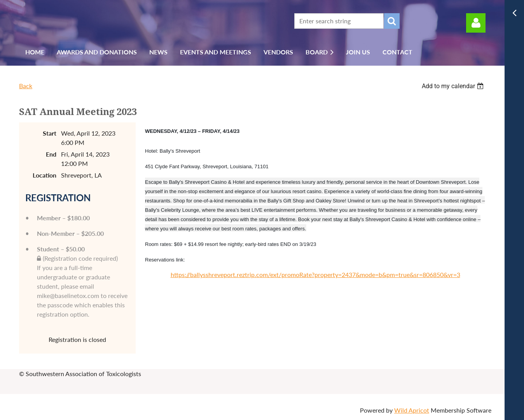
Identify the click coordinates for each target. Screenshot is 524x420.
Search (392, 21)
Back (26, 86)
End (51, 154)
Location (45, 175)
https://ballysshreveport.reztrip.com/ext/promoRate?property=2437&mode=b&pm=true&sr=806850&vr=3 (315, 274)
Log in (476, 23)
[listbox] (454, 86)
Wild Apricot (412, 410)
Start (50, 133)
